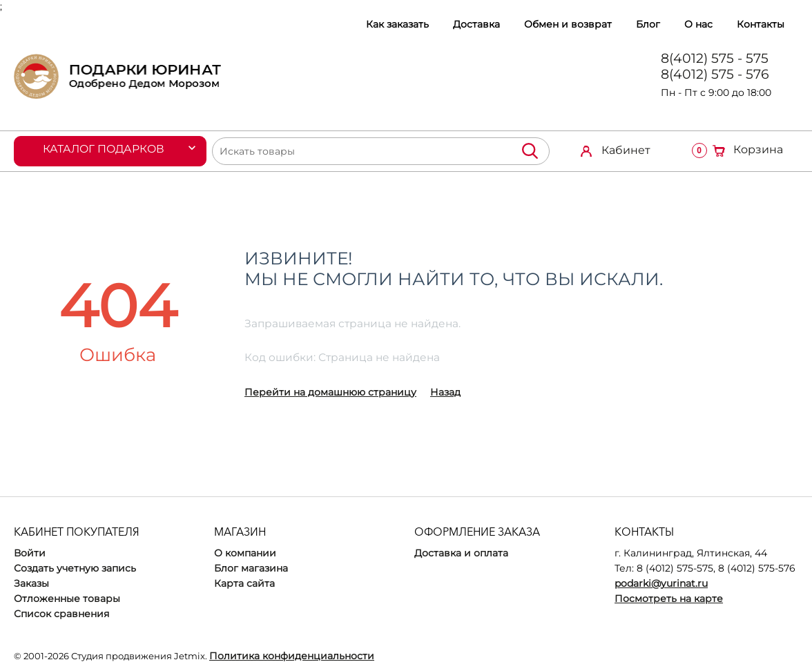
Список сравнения (61, 614)
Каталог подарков (105, 149)
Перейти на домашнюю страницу (330, 392)
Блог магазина (251, 568)
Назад (445, 392)
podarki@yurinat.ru (661, 583)
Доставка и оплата (461, 553)
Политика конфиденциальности (292, 656)
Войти (30, 553)
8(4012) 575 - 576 (715, 74)
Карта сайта (244, 583)
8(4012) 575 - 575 (715, 58)
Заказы (31, 583)
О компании (245, 553)
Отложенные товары (67, 599)
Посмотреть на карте (669, 599)
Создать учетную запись (75, 568)
